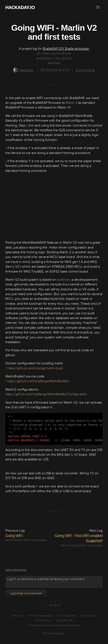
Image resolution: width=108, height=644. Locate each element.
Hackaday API (64, 620)
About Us (17, 616)
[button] (98, 7)
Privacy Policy (43, 620)
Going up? (53, 605)
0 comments (40, 540)
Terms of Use (88, 616)
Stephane (23, 70)
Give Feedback (67, 616)
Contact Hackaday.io (40, 616)
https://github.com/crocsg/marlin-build (35, 368)
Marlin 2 (71, 103)
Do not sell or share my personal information (54, 625)
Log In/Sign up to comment (26, 593)
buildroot (63, 280)
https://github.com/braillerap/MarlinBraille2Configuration (46, 394)
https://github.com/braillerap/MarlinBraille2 (38, 381)
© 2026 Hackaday (54, 633)
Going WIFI (14, 536)
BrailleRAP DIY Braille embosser (66, 49)
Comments (85, 70)
